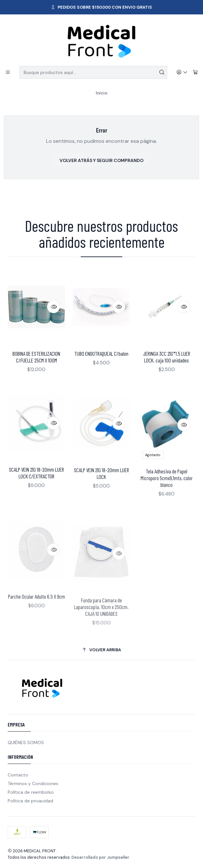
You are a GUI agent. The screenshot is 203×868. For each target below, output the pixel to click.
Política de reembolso (31, 792)
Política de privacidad (30, 801)
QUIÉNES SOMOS (26, 742)
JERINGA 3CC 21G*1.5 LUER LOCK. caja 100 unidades (167, 384)
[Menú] (8, 73)
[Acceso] (182, 73)
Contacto (18, 775)
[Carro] (195, 73)
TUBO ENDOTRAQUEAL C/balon (101, 372)
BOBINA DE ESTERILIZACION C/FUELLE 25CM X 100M (36, 368)
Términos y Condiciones (33, 783)
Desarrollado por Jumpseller (100, 857)
